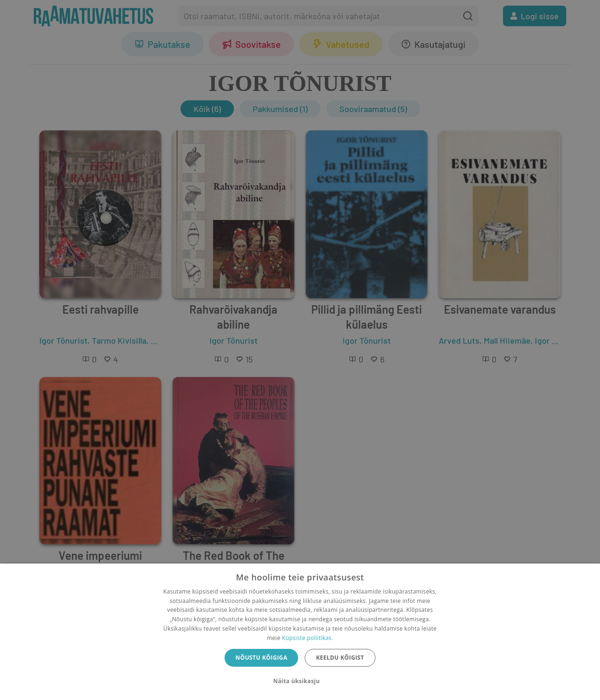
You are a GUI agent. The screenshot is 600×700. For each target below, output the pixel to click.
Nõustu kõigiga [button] (261, 658)
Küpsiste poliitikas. (307, 638)
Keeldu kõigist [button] (340, 658)
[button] (300, 681)
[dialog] (300, 632)
